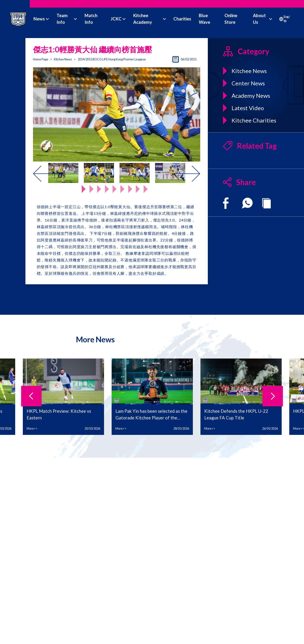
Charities (182, 19)
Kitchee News (63, 59)
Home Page (41, 59)
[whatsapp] (247, 203)
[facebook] (226, 203)
